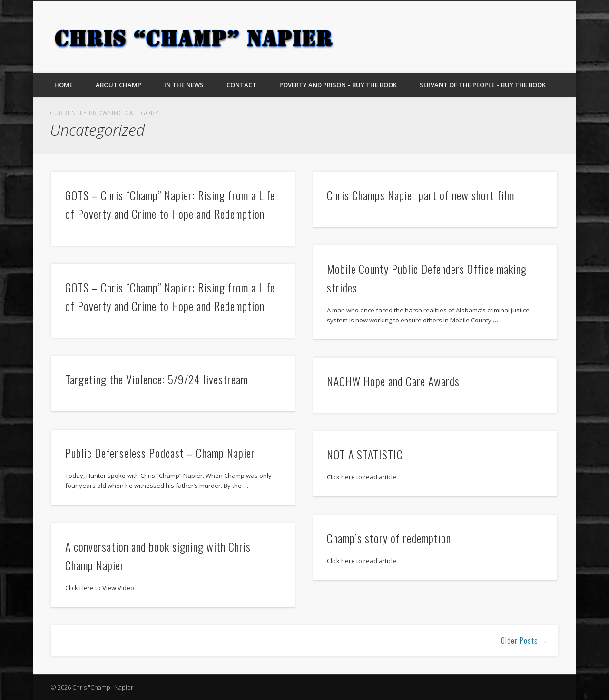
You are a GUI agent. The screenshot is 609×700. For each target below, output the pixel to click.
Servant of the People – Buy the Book (483, 85)
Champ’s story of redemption (389, 538)
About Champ (118, 85)
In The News (184, 85)
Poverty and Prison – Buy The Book (338, 85)
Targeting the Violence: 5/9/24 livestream (157, 379)
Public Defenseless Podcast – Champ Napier (160, 453)
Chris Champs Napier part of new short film (421, 195)
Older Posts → (525, 641)
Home (64, 85)
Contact (241, 85)
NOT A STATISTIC (365, 454)
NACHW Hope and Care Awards (393, 381)
